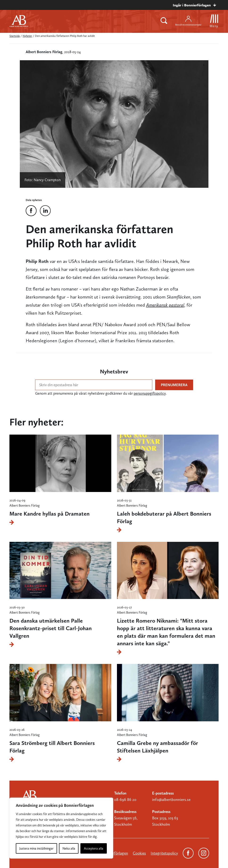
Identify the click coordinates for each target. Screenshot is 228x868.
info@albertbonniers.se (171, 800)
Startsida (15, 36)
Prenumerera (174, 385)
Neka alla (69, 848)
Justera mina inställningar (36, 848)
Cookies (139, 853)
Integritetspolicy (164, 853)
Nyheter (27, 36)
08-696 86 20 (125, 800)
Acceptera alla (94, 848)
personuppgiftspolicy (150, 393)
